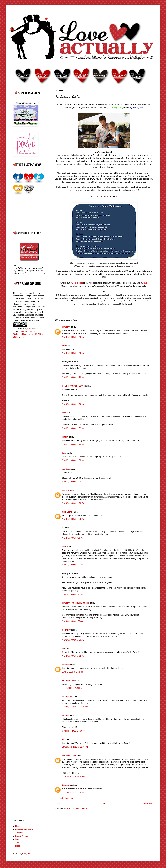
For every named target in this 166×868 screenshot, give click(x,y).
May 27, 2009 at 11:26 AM (73, 444)
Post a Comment (66, 798)
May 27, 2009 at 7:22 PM (73, 565)
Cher (64, 547)
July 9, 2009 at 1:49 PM (72, 688)
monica (65, 469)
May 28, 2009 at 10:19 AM (73, 640)
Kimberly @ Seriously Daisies (76, 603)
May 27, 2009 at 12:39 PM (73, 503)
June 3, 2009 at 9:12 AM (72, 672)
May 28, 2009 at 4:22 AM (73, 621)
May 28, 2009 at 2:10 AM (73, 594)
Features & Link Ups (24, 829)
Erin (64, 346)
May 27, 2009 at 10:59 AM (73, 428)
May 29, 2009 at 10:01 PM (73, 656)
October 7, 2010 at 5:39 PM (74, 731)
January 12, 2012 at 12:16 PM (75, 747)
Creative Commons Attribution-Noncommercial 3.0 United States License (29, 336)
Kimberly (66, 327)
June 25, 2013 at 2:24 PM (73, 793)
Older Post (148, 804)
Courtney (66, 630)
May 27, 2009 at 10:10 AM (73, 337)
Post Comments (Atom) (77, 808)
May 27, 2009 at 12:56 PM (73, 519)
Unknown (66, 490)
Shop (18, 839)
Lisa (64, 413)
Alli (64, 740)
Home (104, 804)
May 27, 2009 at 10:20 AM (73, 377)
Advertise (19, 833)
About (18, 843)
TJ (63, 528)
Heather (66, 715)
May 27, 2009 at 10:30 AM (73, 404)
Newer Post (61, 804)
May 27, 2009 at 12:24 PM (73, 482)
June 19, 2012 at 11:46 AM (73, 776)
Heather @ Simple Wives (73, 386)
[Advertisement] (26, 393)
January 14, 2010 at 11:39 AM (75, 707)
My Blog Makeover (28, 854)
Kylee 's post (77, 283)
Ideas (18, 846)
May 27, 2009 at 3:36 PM (73, 538)
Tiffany (65, 437)
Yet (63, 649)
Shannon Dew (68, 681)
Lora (64, 453)
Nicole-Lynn (68, 697)
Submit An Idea (22, 836)
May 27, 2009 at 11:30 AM (73, 460)
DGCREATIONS (69, 756)
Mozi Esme (67, 512)
